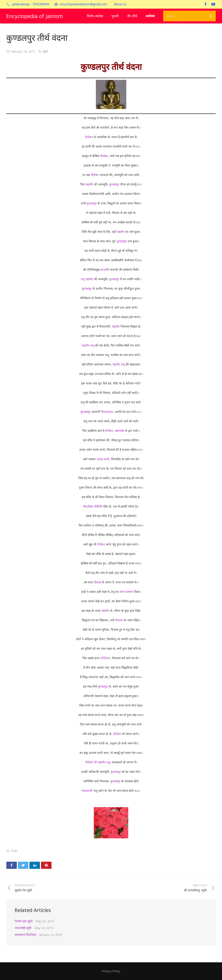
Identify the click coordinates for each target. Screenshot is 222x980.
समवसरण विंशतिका (26, 935)
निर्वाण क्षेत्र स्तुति (24, 921)
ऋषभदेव (120, 431)
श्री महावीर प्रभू (102, 762)
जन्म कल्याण (126, 592)
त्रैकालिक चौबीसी (93, 506)
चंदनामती (87, 791)
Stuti (14, 851)
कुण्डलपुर (114, 184)
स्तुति (45, 51)
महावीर (89, 184)
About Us (120, 4)
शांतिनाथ (105, 658)
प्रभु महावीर (87, 279)
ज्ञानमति (105, 270)
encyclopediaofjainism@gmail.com (83, 4)
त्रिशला (97, 582)
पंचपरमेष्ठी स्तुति (23, 928)
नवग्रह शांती (103, 459)
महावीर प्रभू (88, 345)
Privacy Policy (111, 971)
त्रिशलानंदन (107, 412)
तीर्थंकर (89, 137)
